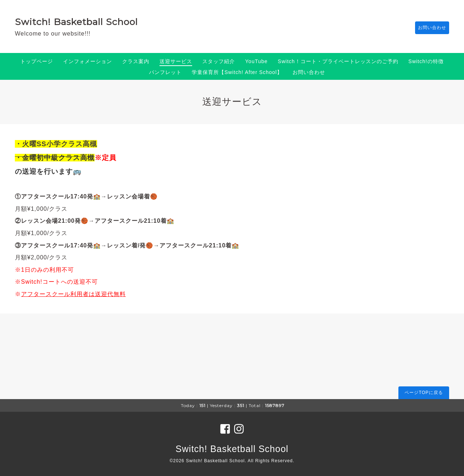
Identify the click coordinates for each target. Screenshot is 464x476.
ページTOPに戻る (424, 393)
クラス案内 (136, 61)
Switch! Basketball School (76, 22)
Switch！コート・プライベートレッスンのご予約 (338, 61)
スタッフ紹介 (219, 61)
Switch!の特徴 (426, 61)
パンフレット (165, 72)
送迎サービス (176, 61)
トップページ (37, 61)
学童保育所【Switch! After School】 (237, 72)
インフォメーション (88, 61)
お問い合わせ (428, 28)
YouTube (256, 61)
